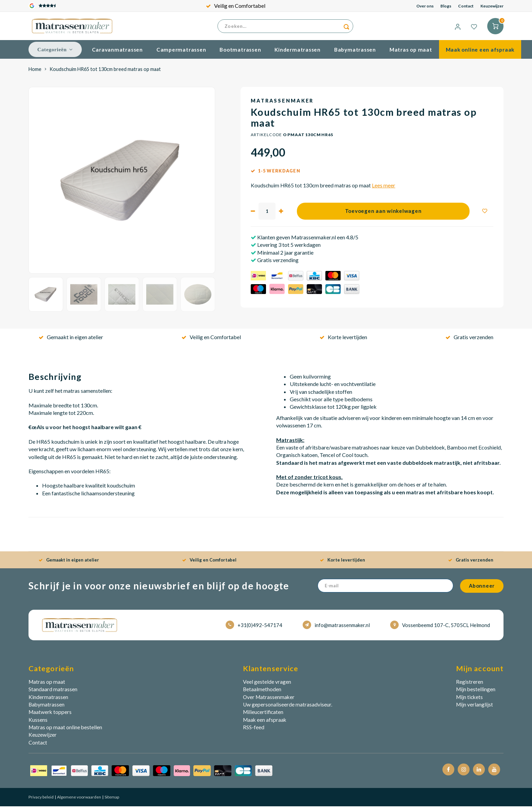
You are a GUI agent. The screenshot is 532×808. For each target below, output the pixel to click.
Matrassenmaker (282, 102)
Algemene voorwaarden (79, 799)
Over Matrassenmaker (269, 699)
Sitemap (111, 799)
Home (35, 71)
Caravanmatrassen (117, 51)
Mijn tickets (469, 699)
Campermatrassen (181, 51)
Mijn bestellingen (476, 691)
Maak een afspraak (265, 721)
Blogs (446, 6)
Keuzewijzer (492, 6)
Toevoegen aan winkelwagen (383, 213)
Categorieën (55, 51)
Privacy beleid (41, 799)
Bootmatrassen (240, 51)
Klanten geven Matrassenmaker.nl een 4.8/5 (307, 239)
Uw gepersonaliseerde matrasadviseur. (288, 706)
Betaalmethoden (262, 691)
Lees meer (384, 187)
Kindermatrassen (298, 51)
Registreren (470, 683)
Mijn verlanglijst (474, 706)
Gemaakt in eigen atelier (71, 339)
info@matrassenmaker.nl (336, 627)
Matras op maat (411, 51)
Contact (466, 6)
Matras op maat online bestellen (65, 729)
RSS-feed (254, 729)
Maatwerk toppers (50, 714)
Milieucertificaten (263, 714)
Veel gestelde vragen (267, 683)
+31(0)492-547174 (254, 627)
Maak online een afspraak (480, 51)
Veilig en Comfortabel (236, 6)
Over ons (425, 6)
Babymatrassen (355, 51)
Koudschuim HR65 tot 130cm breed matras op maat (105, 71)
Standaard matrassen (53, 691)
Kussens (38, 721)
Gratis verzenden (469, 339)
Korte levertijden (343, 339)
